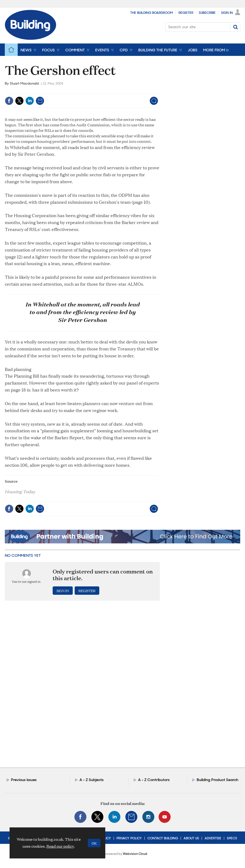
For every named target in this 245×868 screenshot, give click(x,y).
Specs (232, 838)
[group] (215, 50)
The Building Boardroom (152, 13)
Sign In (227, 13)
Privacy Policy (129, 838)
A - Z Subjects (92, 780)
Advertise (213, 838)
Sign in (63, 591)
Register (186, 13)
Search (235, 27)
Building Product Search (217, 780)
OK (94, 843)
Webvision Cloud (135, 854)
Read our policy (60, 846)
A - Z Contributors (154, 780)
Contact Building (163, 838)
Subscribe (207, 13)
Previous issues (24, 780)
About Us (191, 838)
